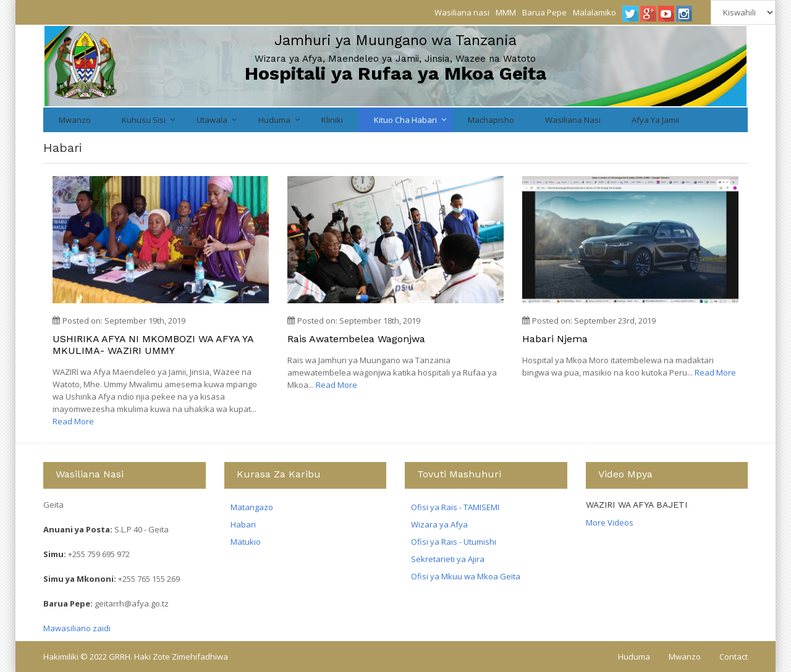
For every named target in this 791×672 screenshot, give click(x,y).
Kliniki (332, 120)
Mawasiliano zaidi (77, 628)
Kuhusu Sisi (144, 120)
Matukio (246, 542)
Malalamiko (594, 12)
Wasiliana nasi (462, 12)
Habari (243, 524)
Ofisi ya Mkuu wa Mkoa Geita (466, 576)
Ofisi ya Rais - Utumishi (454, 542)
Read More (73, 421)
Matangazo (252, 507)
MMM (506, 12)
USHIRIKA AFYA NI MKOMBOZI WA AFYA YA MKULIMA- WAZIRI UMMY (153, 345)
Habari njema (555, 339)
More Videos (610, 523)
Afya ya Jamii (655, 120)
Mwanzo (75, 120)
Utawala (212, 120)
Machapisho (491, 120)
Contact (734, 657)
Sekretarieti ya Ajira (448, 559)
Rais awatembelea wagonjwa (356, 339)
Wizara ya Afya (439, 524)
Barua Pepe (544, 12)
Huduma (274, 120)
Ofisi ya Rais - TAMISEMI (455, 507)
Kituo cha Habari (405, 120)
